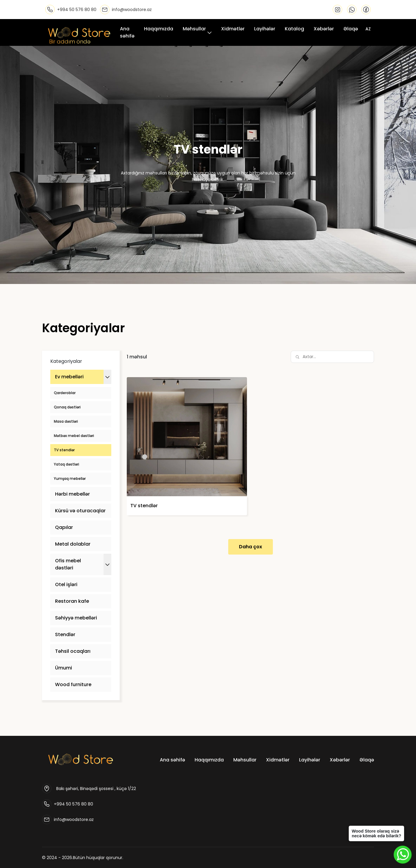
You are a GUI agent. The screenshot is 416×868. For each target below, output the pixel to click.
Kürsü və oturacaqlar (80, 511)
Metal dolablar (73, 544)
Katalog (294, 29)
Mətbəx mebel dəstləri (74, 436)
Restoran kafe (72, 601)
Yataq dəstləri (67, 464)
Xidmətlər (233, 29)
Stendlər (65, 634)
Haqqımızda (159, 29)
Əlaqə (351, 29)
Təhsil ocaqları (73, 651)
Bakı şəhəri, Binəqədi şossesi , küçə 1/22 (96, 789)
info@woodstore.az (74, 819)
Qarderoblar (65, 393)
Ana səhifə (127, 32)
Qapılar (64, 527)
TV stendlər (64, 450)
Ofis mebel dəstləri (68, 564)
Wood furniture (73, 684)
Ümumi (64, 668)
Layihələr (265, 29)
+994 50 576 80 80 (73, 804)
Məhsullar (194, 29)
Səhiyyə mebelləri (76, 618)
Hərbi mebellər (72, 494)
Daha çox (251, 547)
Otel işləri (66, 584)
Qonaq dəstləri (67, 407)
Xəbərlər (324, 29)
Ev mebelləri (69, 377)
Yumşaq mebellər (70, 479)
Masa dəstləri (66, 421)
